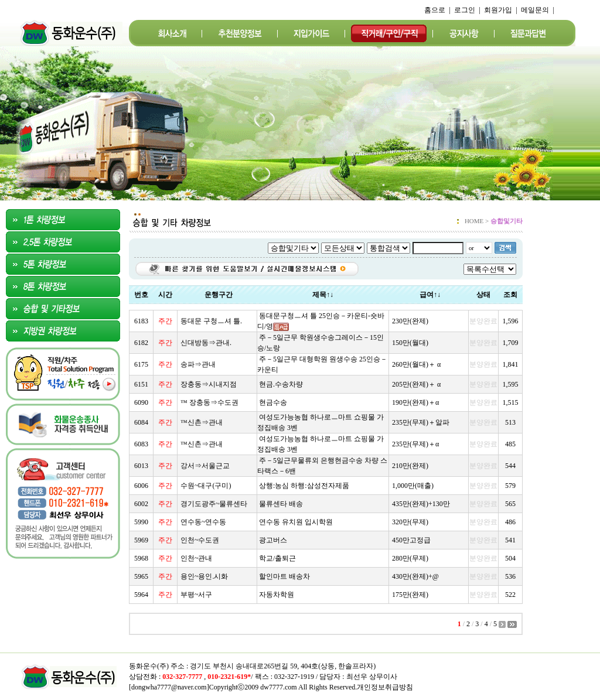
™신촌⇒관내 (202, 422)
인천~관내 (197, 558)
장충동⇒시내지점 (209, 384)
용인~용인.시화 (204, 576)
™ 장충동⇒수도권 (209, 402)
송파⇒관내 (198, 364)
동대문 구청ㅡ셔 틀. (211, 321)
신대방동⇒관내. (206, 343)
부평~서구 (197, 595)
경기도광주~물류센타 (214, 504)
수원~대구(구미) (206, 486)
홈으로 (435, 10)
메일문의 (535, 10)
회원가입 (498, 10)
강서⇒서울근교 (205, 466)
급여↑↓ (430, 295)
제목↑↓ (323, 295)
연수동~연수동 (204, 522)
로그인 (465, 10)
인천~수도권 (200, 540)
